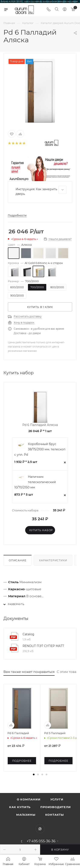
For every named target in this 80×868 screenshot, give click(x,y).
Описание (17, 560)
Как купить (20, 807)
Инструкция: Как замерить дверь (41, 191)
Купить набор (41, 530)
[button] (34, 774)
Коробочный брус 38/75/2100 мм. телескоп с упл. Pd (40, 449)
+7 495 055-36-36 (41, 841)
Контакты (55, 815)
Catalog (28, 634)
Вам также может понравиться (29, 672)
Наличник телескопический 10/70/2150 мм (35, 482)
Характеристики (53, 560)
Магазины (26, 815)
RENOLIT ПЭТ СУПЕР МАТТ (43, 646)
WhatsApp (40, 829)
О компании (29, 799)
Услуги (57, 799)
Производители (55, 807)
